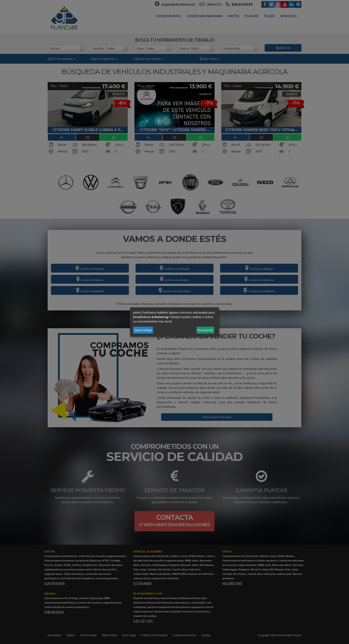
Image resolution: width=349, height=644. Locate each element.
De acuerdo (205, 330)
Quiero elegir (143, 330)
